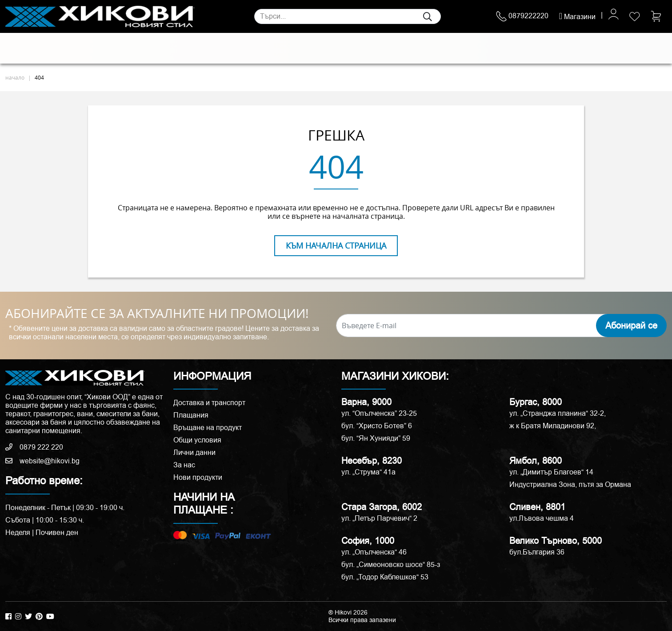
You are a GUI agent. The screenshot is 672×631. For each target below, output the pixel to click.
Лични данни (194, 452)
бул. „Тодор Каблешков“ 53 (385, 577)
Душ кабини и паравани (337, 48)
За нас (184, 465)
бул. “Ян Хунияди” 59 (376, 438)
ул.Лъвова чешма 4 (542, 518)
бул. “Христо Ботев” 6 (377, 426)
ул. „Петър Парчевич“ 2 (379, 518)
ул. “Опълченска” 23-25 (379, 413)
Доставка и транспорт (209, 403)
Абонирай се (631, 326)
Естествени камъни (81, 48)
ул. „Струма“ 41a (368, 472)
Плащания (191, 415)
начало (15, 77)
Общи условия (197, 440)
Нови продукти (198, 477)
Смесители (196, 48)
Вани (399, 48)
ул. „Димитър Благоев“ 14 (551, 472)
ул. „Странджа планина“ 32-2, (558, 413)
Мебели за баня (254, 48)
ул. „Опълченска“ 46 (374, 552)
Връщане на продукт (208, 428)
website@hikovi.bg (42, 461)
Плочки (22, 48)
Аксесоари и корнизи (456, 48)
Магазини (577, 17)
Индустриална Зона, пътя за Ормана (570, 484)
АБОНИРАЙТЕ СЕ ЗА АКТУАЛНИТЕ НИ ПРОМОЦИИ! (157, 313)
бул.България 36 (537, 552)
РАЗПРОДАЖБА (541, 48)
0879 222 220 (34, 447)
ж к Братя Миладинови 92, (553, 426)
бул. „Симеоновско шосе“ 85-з (391, 565)
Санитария (146, 48)
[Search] (348, 16)
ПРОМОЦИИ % (622, 48)
